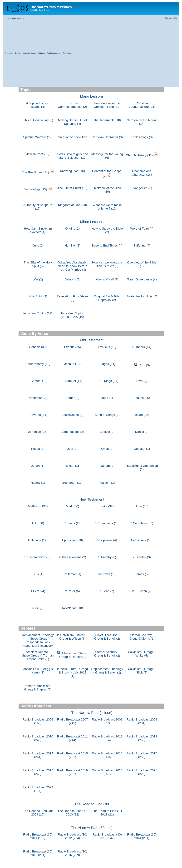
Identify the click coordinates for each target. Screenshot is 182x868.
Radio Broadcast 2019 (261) (73, 772)
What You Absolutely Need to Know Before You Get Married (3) (72, 266)
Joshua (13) (72, 364)
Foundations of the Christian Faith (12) (107, 105)
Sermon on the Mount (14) (142, 122)
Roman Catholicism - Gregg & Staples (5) (38, 688)
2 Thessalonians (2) (72, 557)
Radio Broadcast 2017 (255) (142, 755)
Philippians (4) (107, 540)
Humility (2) (72, 245)
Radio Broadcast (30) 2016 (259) (72, 853)
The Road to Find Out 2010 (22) (72, 813)
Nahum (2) (107, 466)
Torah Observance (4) (142, 279)
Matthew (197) (38, 506)
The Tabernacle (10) (107, 120)
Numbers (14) (142, 347)
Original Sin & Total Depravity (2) (107, 298)
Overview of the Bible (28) (107, 190)
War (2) (38, 279)
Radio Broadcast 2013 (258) (142, 738)
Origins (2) (73, 229)
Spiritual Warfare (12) (38, 137)
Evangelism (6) (142, 188)
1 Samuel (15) (38, 381)
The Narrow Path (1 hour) (92, 713)
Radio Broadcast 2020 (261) (107, 772)
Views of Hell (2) (107, 279)
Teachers (67, 53)
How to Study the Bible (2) (107, 230)
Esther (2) (72, 398)
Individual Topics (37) (38, 313)
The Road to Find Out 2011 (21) (107, 813)
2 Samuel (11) (72, 381)
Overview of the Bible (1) (142, 264)
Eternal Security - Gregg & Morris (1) (142, 637)
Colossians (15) (142, 540)
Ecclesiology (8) (142, 137)
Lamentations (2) (73, 432)
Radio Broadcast (54, 53)
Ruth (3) (144, 365)
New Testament (92, 499)
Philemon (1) (72, 574)
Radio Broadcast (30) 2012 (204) (72, 836)
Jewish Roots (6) (38, 154)
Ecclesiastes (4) (72, 415)
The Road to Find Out (92, 804)
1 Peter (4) (38, 591)
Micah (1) (73, 466)
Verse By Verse (29, 53)
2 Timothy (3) (142, 557)
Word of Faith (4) (142, 229)
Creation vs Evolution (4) (72, 139)
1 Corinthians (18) (107, 523)
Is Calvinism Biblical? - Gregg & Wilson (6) (73, 637)
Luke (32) (107, 506)
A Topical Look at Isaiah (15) (38, 105)
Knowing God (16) (72, 171)
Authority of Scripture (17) (38, 207)
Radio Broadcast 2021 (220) (142, 772)
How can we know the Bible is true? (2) (107, 264)
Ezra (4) (142, 381)
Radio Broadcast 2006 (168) (38, 721)
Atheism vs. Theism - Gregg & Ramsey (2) (73, 655)
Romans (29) (72, 523)
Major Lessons (92, 96)
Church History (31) (139, 155)
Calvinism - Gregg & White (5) (142, 654)
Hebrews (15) (107, 574)
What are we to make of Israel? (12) (107, 207)
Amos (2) (107, 449)
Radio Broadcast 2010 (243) (38, 738)
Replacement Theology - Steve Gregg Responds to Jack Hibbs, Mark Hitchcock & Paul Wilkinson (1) (38, 642)
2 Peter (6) (72, 591)
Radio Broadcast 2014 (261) (38, 755)
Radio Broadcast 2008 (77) (107, 721)
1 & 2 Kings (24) (107, 381)
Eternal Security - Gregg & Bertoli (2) (107, 654)
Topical (18, 53)
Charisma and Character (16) (142, 173)
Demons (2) (72, 279)
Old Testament (92, 340)
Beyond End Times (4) (107, 245)
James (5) (142, 574)
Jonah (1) (38, 466)
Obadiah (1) (142, 449)
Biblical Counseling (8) (38, 120)
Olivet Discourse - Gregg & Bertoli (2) (107, 637)
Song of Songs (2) (107, 415)
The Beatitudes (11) (35, 172)
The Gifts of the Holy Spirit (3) (38, 264)
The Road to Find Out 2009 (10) (38, 813)
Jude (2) (38, 608)
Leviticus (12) (107, 347)
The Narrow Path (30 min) (92, 828)
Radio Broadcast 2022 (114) (38, 789)
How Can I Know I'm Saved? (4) (38, 230)
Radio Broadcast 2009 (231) (142, 721)
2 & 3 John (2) (142, 591)
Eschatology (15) (35, 189)
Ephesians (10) (72, 540)
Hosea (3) (38, 449)
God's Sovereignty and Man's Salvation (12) (73, 156)
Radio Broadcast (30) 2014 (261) (142, 836)
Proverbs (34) (38, 415)
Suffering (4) (142, 245)
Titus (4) (38, 574)
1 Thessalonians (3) (38, 557)
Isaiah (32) (142, 415)
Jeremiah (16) (38, 432)
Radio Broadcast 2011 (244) (73, 738)
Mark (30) (72, 506)
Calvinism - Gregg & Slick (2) (142, 671)
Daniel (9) (142, 432)
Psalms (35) (142, 398)
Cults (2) (38, 245)
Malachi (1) (107, 483)
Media (22, 18)
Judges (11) (107, 364)
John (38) (142, 506)
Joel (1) (73, 449)
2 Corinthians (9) (142, 523)
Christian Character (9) (107, 137)
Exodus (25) (72, 347)
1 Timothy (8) (107, 557)
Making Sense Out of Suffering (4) (72, 122)
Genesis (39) (38, 347)
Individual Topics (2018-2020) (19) (73, 315)
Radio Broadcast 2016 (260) (107, 755)
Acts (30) (38, 523)
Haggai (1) (38, 483)
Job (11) (107, 398)
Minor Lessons (92, 222)
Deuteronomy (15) (38, 364)
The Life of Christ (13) (73, 188)
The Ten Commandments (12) (72, 105)
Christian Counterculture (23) (142, 105)
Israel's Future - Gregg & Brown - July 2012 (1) (72, 672)
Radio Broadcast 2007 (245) (73, 721)
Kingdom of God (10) (72, 205)
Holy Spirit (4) (38, 296)
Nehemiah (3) (38, 398)
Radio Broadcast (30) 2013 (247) (107, 836)
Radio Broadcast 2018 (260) (38, 772)
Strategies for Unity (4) (142, 296)
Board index (13, 18)
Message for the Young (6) (107, 156)
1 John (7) (107, 591)
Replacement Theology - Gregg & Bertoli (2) (107, 671)
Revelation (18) (72, 608)
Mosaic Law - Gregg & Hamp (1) (38, 671)
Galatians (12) (38, 540)
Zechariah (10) (72, 483)
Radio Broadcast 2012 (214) (107, 738)
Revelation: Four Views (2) (72, 298)
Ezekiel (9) (107, 432)
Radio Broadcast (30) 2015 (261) (38, 853)
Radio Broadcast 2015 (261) (73, 755)
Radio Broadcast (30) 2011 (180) (38, 836)
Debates (41, 53)
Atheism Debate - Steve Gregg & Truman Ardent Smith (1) (38, 655)
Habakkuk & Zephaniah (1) (142, 467)
